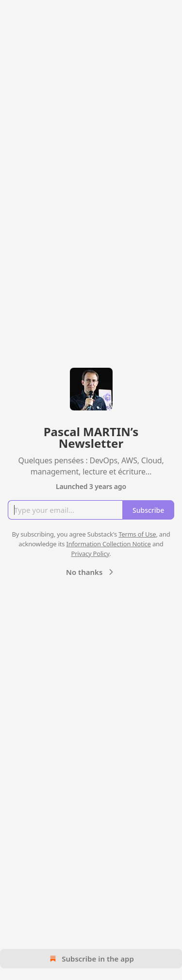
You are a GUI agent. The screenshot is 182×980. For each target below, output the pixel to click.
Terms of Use (137, 534)
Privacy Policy (90, 554)
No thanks (91, 572)
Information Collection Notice (109, 544)
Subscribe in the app (91, 959)
